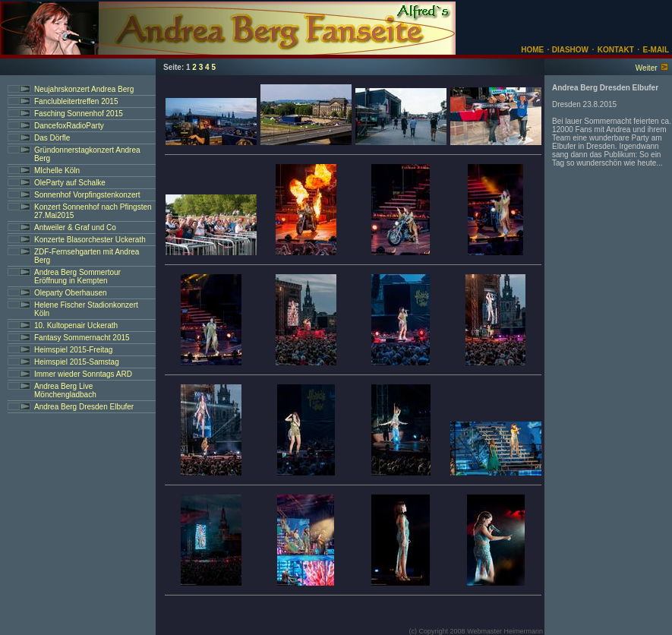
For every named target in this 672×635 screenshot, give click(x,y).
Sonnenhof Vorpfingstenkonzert (87, 195)
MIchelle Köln (57, 171)
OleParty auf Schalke (70, 183)
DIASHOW (569, 50)
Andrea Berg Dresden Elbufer (84, 407)
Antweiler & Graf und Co (75, 227)
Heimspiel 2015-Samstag (77, 362)
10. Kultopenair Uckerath (76, 325)
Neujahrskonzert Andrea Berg (84, 89)
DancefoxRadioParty (69, 126)
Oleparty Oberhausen (71, 293)
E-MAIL (656, 50)
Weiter (647, 68)
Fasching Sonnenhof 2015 (79, 114)
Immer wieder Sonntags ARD (83, 374)
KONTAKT (616, 50)
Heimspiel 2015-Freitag (73, 350)
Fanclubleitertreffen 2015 (76, 101)
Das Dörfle (52, 138)
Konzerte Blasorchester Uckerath (90, 240)
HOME (532, 50)
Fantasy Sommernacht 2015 (82, 338)
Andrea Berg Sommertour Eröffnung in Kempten (77, 276)
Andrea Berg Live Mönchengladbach (65, 390)
